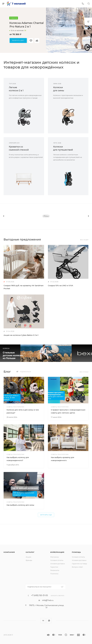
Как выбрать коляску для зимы (20, 505)
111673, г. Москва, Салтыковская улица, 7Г (47, 606)
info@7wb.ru (48, 600)
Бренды (29, 560)
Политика (54, 574)
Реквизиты (55, 570)
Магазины (55, 557)
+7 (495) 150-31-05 (39, 595)
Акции (28, 557)
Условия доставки (58, 564)
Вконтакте (43, 621)
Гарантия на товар (79, 564)
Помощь (76, 552)
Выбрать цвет (18, 40)
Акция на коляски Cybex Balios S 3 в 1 (21, 335)
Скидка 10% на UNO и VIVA (60, 285)
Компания (9, 552)
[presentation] (4, 216)
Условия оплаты (57, 560)
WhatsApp (49, 621)
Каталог (30, 552)
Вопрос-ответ (77, 567)
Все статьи (84, 372)
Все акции (84, 240)
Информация (57, 552)
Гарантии (54, 567)
